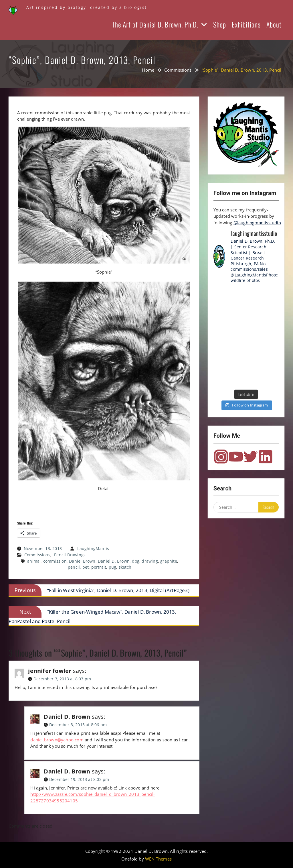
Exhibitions (246, 24)
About (274, 24)
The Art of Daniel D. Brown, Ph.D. (155, 24)
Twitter (251, 457)
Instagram (221, 457)
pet (86, 567)
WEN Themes (158, 859)
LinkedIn (266, 457)
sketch (125, 567)
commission (55, 561)
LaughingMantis (93, 548)
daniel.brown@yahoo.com (57, 740)
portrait (99, 567)
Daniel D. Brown (114, 561)
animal (34, 561)
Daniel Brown (82, 561)
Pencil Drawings (70, 555)
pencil (74, 567)
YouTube (236, 457)
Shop (220, 24)
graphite (169, 561)
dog (136, 561)
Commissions (37, 555)
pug (113, 567)
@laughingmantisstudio (257, 223)
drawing (150, 561)
